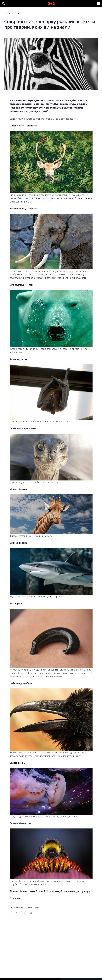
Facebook (15, 898)
